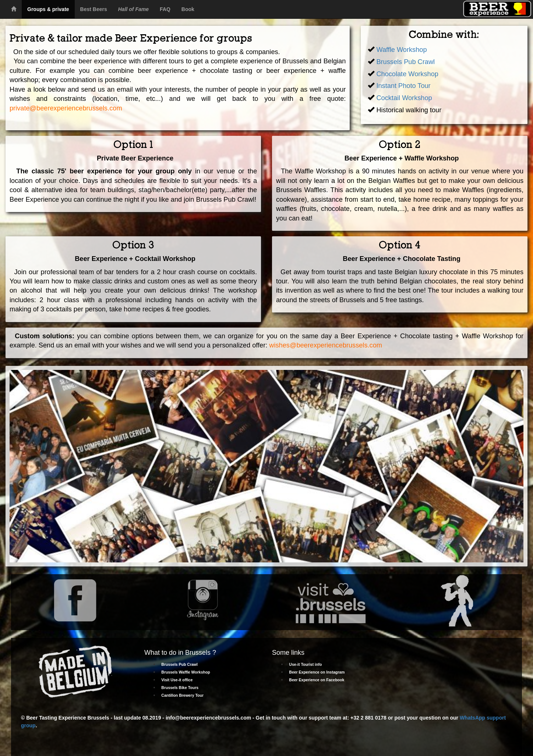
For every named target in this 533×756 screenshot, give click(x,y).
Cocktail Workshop (404, 98)
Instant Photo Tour (402, 86)
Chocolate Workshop (407, 74)
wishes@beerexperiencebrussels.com (326, 345)
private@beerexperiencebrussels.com (66, 108)
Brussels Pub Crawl (405, 62)
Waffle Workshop (401, 50)
